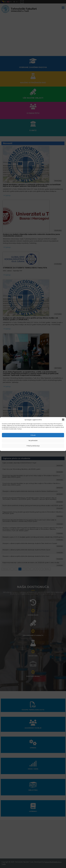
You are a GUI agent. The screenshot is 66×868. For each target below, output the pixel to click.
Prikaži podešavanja (33, 446)
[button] (63, 420)
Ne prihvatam (33, 440)
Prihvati (33, 435)
